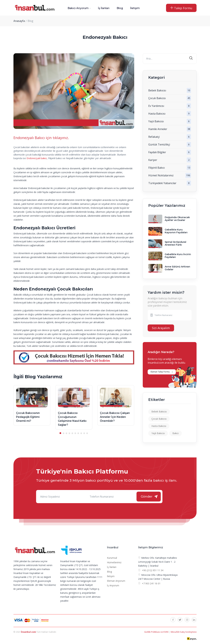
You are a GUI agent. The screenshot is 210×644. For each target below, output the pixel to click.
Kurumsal (112, 558)
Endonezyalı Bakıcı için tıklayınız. (41, 138)
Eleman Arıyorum (116, 581)
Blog (120, 8)
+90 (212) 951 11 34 (153, 570)
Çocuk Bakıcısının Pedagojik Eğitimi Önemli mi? (28, 417)
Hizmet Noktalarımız (161, 175)
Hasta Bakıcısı (157, 114)
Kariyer (153, 160)
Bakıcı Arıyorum (78, 8)
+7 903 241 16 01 (151, 583)
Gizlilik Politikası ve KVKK (157, 632)
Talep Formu (181, 8)
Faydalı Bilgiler (157, 152)
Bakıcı (176, 433)
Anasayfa (19, 21)
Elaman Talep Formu (160, 372)
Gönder (147, 497)
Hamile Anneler (158, 129)
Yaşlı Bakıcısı (156, 121)
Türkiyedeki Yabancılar (162, 183)
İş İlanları (104, 8)
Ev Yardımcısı (156, 106)
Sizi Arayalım (161, 328)
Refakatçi (154, 137)
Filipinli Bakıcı (157, 168)
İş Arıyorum (113, 585)
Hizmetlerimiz (114, 562)
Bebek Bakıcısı (157, 90)
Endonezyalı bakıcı (37, 158)
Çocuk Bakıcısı (157, 98)
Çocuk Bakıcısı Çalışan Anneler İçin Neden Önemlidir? (115, 417)
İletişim (135, 8)
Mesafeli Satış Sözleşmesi (184, 632)
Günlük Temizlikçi (159, 144)
